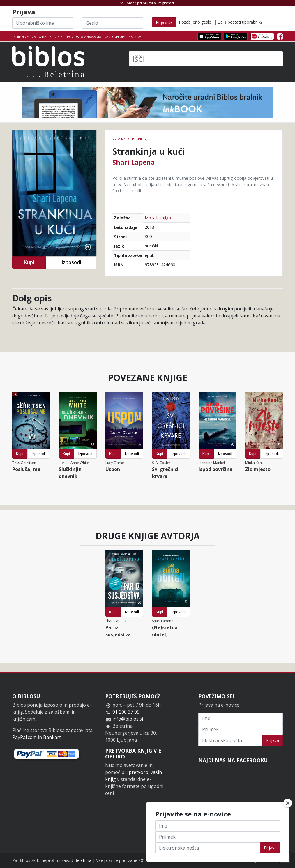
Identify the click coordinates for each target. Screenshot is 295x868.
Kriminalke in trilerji (130, 139)
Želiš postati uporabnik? (240, 22)
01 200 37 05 (126, 712)
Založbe (39, 37)
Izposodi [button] (71, 262)
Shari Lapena (134, 162)
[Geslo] (113, 23)
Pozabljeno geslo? (196, 22)
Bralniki (56, 37)
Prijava (273, 740)
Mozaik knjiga (158, 218)
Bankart (52, 737)
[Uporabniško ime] (43, 23)
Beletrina (83, 860)
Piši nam (135, 37)
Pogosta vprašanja (84, 37)
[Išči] (206, 59)
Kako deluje (114, 37)
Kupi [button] (29, 262)
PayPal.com (24, 737)
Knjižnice (21, 37)
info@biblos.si (128, 719)
